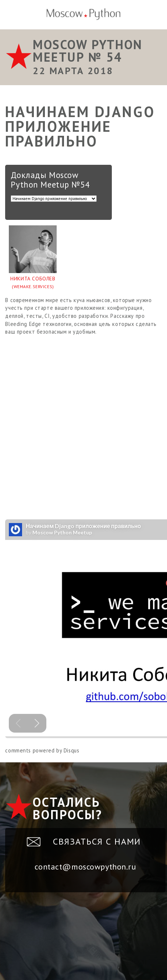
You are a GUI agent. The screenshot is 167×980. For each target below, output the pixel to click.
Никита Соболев (33, 283)
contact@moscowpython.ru (85, 867)
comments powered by (42, 750)
